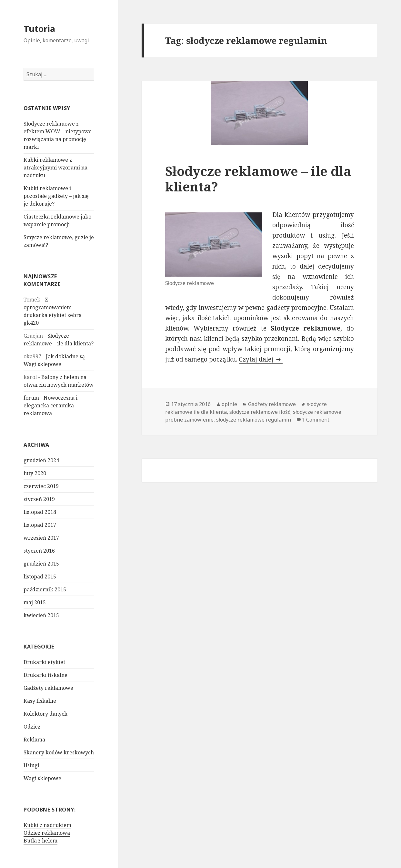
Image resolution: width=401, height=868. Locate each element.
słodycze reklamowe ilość (260, 412)
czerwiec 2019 (41, 486)
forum (31, 398)
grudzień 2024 (41, 460)
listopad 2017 (40, 525)
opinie (229, 404)
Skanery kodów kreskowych (59, 752)
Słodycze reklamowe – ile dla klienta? (258, 179)
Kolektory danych (45, 714)
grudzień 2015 (41, 564)
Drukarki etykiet (44, 662)
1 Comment (316, 420)
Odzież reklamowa (47, 833)
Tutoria (39, 29)
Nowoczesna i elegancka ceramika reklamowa (50, 405)
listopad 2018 (40, 512)
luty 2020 (35, 473)
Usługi (31, 765)
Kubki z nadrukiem (47, 825)
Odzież (32, 727)
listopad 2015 (40, 577)
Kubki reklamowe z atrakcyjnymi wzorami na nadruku (55, 168)
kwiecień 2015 (41, 615)
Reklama (34, 740)
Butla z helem (40, 841)
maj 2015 (35, 602)
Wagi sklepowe (42, 778)
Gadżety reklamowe (48, 688)
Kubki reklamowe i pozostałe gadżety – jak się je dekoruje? (56, 196)
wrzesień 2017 (41, 538)
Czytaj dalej (261, 359)
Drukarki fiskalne (45, 675)
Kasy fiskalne (40, 701)
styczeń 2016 (39, 551)
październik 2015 (45, 589)
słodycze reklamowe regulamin (254, 420)
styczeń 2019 (39, 499)
